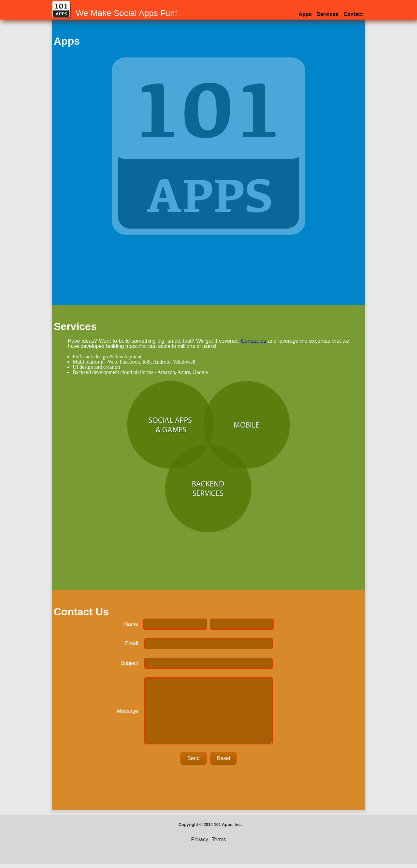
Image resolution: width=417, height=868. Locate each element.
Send (193, 758)
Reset (223, 758)
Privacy (199, 839)
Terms (219, 839)
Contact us (253, 341)
